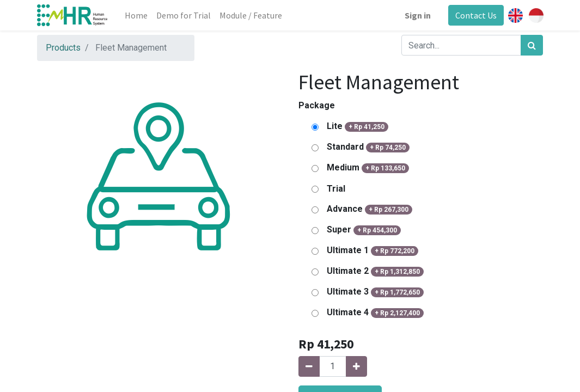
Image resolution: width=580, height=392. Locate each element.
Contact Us (476, 15)
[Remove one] (309, 366)
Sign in (418, 15)
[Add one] (356, 366)
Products (63, 48)
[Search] (532, 45)
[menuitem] (136, 15)
